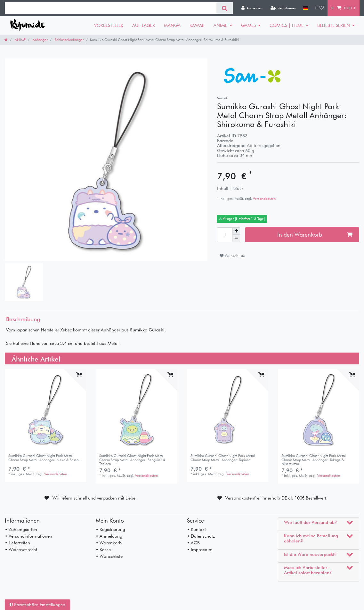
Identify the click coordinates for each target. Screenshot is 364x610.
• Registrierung (110, 529)
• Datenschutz (201, 536)
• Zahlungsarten (21, 529)
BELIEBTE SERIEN (334, 25)
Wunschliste (232, 256)
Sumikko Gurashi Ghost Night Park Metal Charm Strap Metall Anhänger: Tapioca (223, 458)
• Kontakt (196, 529)
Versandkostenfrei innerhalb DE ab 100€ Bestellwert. (277, 498)
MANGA (172, 25)
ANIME (220, 25)
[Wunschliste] (320, 8)
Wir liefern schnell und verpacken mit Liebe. (95, 498)
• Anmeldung (109, 536)
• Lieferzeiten (17, 543)
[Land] (306, 8)
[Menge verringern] (236, 238)
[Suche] (225, 8)
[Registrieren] (283, 8)
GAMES (248, 25)
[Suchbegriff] (111, 8)
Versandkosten (264, 199)
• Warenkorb (109, 543)
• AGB (193, 543)
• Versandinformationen (28, 536)
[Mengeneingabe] (225, 235)
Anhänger (40, 40)
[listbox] (319, 410)
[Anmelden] (252, 8)
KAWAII (197, 25)
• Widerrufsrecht (21, 549)
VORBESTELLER (109, 25)
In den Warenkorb (315, 235)
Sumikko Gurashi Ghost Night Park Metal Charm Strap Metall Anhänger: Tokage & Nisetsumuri (314, 460)
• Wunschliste (109, 556)
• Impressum (200, 549)
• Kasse (103, 549)
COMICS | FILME (287, 25)
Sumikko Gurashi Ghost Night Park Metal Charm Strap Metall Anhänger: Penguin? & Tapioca (132, 460)
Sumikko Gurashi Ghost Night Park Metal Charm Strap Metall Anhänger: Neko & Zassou (44, 458)
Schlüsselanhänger (69, 40)
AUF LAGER (144, 25)
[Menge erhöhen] (236, 231)
